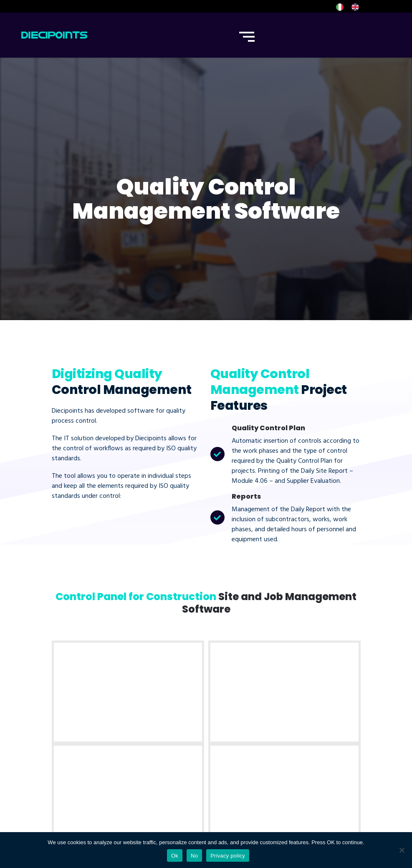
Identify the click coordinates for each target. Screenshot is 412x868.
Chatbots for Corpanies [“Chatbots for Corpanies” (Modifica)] (153, 755)
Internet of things (238, 705)
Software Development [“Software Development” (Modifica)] (154, 710)
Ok (175, 856)
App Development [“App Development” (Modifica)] (161, 732)
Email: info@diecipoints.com (320, 742)
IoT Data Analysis (237, 750)
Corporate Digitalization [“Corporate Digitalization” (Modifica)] (154, 782)
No (194, 856)
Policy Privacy (76, 791)
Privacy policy (228, 856)
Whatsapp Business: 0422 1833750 (317, 723)
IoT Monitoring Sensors (234, 727)
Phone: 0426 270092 (317, 704)
